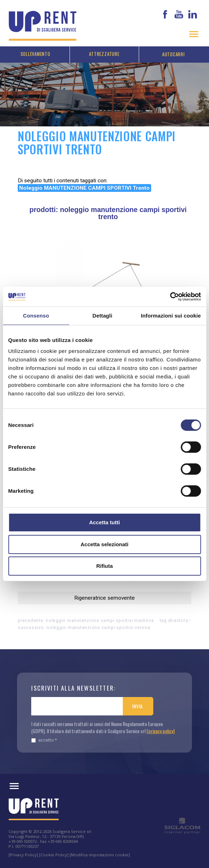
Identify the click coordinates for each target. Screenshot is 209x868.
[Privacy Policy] (23, 855)
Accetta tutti (104, 522)
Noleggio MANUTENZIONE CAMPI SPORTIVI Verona (98, 627)
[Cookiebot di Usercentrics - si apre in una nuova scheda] (170, 297)
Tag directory (174, 620)
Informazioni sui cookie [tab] (171, 316)
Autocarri (174, 54)
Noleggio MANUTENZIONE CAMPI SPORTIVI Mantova (100, 620)
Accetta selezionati (104, 544)
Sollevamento (35, 54)
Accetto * (44, 740)
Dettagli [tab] (103, 316)
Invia (137, 706)
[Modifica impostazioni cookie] (100, 855)
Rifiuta (104, 566)
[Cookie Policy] (54, 855)
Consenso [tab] (36, 316)
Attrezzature (104, 54)
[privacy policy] (161, 731)
